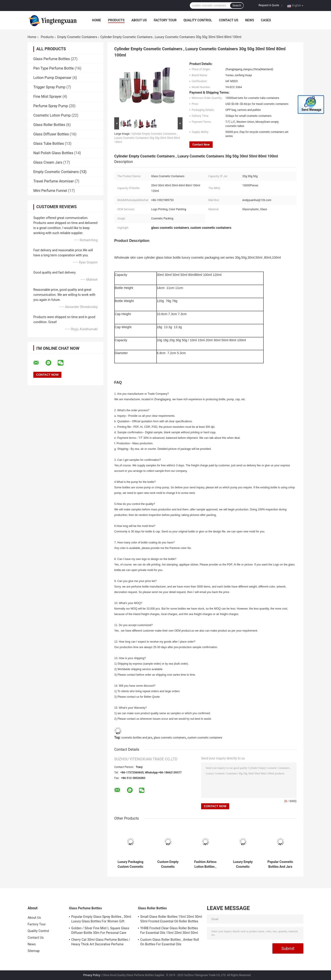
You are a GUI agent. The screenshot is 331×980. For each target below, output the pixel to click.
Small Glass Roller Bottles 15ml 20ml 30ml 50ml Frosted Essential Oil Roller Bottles (171, 919)
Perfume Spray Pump (51, 106)
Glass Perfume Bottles (52, 59)
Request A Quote (269, 5)
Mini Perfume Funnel (50, 191)
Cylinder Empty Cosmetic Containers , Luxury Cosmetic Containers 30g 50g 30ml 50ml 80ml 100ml (147, 138)
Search (237, 6)
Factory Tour (165, 20)
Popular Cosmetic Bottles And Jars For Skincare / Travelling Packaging (280, 864)
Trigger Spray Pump (49, 87)
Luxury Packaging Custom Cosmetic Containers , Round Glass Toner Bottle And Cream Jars (130, 864)
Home (97, 20)
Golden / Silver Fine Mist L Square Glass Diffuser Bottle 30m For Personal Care (100, 930)
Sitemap (34, 951)
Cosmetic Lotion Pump (52, 115)
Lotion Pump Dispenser (52, 78)
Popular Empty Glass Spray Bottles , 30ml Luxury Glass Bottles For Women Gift (101, 919)
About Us (139, 20)
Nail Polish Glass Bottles (53, 153)
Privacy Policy (92, 975)
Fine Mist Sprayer (47, 97)
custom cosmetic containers (205, 738)
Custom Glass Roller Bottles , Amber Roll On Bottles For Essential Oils (170, 942)
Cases (266, 20)
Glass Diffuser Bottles (51, 134)
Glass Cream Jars (48, 162)
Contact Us (228, 20)
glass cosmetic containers (170, 738)
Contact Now (201, 144)
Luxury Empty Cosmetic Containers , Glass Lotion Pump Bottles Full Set (243, 864)
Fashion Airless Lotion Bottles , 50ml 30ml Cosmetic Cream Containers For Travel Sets (205, 864)
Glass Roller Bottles (49, 125)
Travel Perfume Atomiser (54, 181)
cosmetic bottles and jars (137, 738)
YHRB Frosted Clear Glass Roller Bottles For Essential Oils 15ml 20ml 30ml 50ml (169, 930)
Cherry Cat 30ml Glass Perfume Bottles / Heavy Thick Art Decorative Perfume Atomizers (101, 943)
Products (116, 20)
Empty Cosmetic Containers (77, 37)
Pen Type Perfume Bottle (54, 68)
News (250, 20)
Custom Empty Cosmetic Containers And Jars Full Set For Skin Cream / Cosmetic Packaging (168, 864)
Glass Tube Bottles (49, 144)
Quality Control (198, 20)
